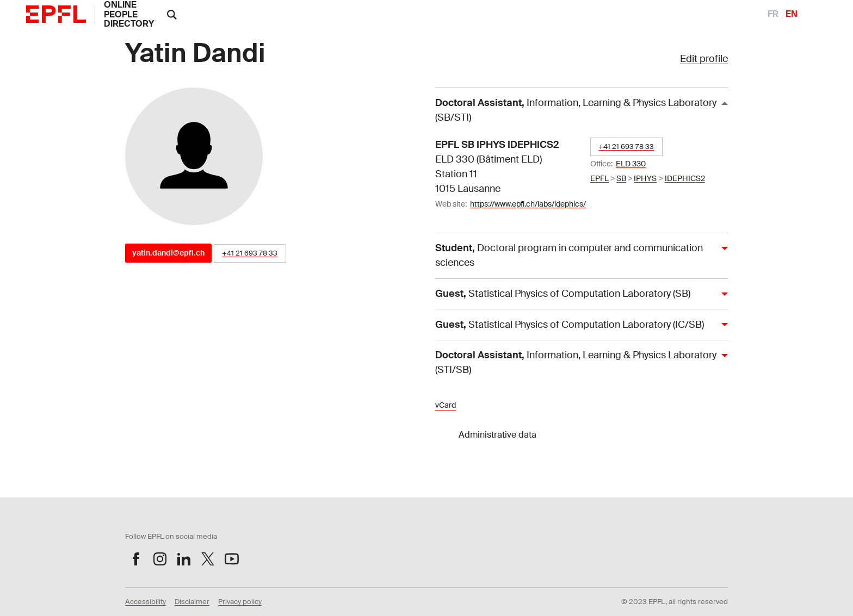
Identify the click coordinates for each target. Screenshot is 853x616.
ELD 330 (631, 164)
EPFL (599, 178)
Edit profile (704, 59)
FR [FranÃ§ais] (773, 14)
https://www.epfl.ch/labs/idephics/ (528, 204)
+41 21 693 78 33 (250, 253)
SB (621, 178)
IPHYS (645, 178)
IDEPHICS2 (685, 178)
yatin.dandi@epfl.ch (168, 253)
